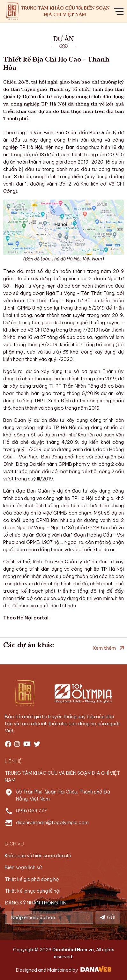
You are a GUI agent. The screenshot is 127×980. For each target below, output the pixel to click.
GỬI (108, 917)
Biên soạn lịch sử (23, 867)
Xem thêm (104, 648)
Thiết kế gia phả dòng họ (32, 879)
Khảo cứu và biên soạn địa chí (38, 856)
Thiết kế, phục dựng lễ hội (33, 891)
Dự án (63, 39)
